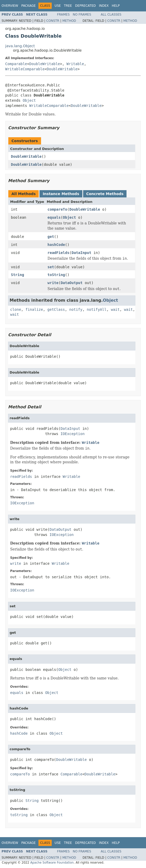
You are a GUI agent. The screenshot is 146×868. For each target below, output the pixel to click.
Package (28, 6)
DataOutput (71, 283)
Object (29, 100)
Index (104, 6)
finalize (34, 309)
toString (56, 275)
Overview (10, 6)
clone (16, 309)
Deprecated (85, 6)
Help (116, 6)
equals (54, 217)
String (18, 275)
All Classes (111, 15)
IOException (73, 434)
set (51, 267)
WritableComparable (25, 69)
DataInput (82, 253)
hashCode (56, 245)
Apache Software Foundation (52, 863)
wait (115, 309)
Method (69, 21)
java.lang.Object (20, 46)
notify (76, 309)
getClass (56, 309)
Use (58, 6)
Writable (75, 64)
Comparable (16, 64)
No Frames (82, 15)
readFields (58, 253)
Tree (68, 6)
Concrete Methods (105, 194)
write (53, 283)
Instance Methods (61, 194)
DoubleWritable (45, 64)
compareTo (57, 209)
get (51, 237)
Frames (64, 15)
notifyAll (97, 309)
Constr (53, 21)
